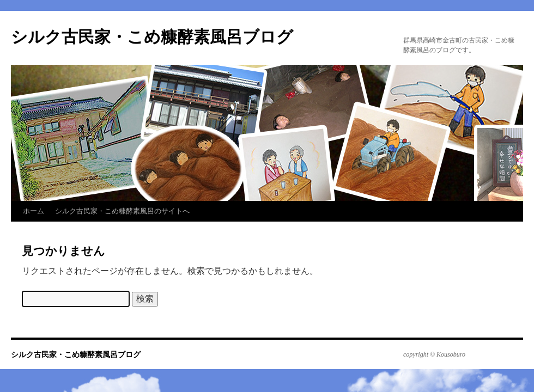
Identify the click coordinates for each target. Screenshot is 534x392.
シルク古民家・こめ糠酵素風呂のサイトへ (122, 211)
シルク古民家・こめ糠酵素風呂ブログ (152, 37)
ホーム (34, 211)
